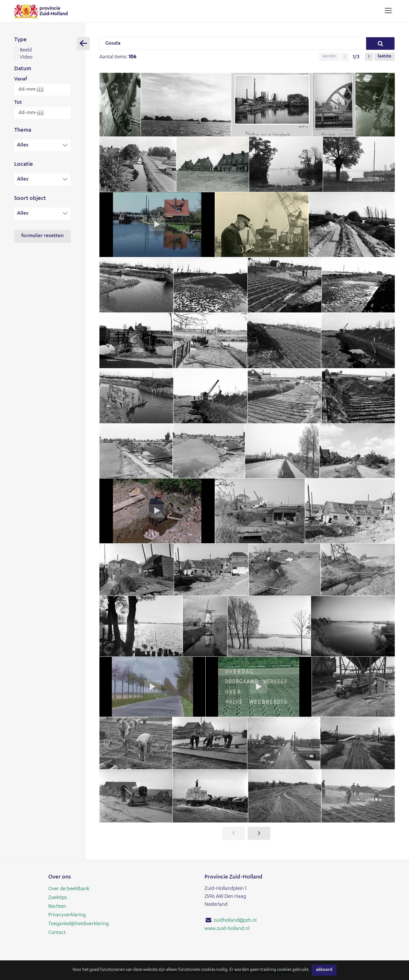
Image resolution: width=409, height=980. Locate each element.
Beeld (42, 50)
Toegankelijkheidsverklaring (79, 923)
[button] (345, 57)
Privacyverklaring (67, 915)
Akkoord (324, 970)
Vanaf (21, 79)
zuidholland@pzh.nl (235, 921)
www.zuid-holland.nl (227, 929)
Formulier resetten (42, 237)
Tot (18, 103)
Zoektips (58, 898)
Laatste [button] (385, 57)
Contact (57, 932)
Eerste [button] (329, 57)
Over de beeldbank (69, 889)
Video (42, 57)
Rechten (57, 906)
